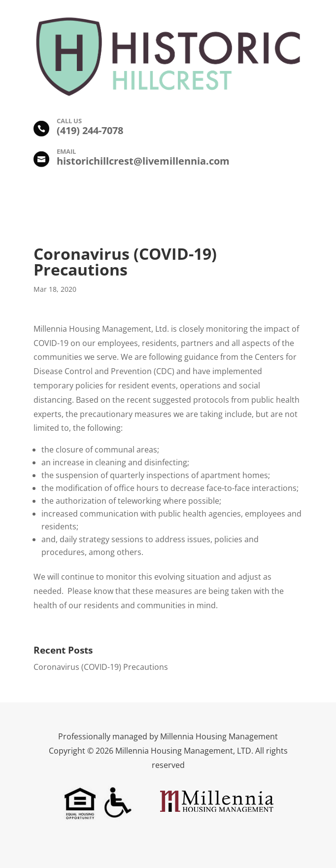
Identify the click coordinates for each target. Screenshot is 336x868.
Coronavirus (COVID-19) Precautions (101, 667)
